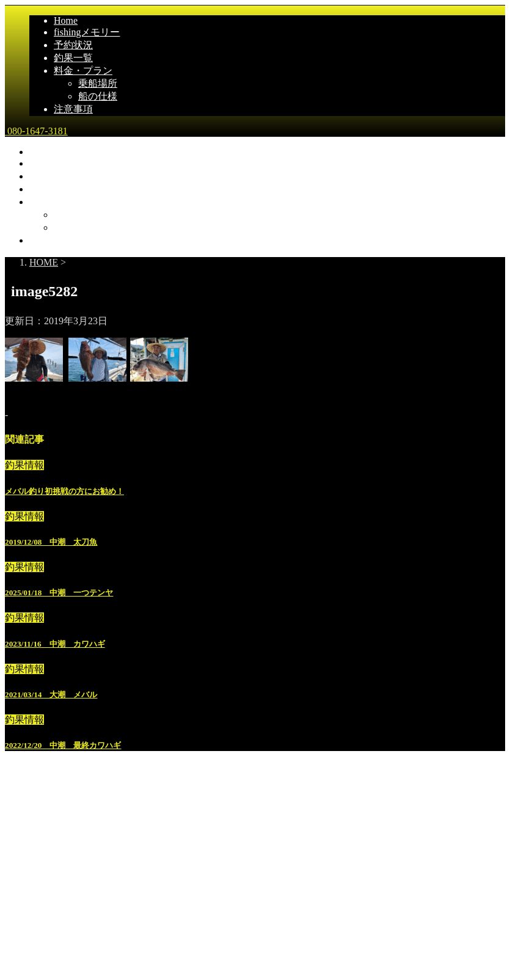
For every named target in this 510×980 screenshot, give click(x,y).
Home (66, 20)
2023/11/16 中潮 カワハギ (55, 644)
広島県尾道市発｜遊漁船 (59, 897)
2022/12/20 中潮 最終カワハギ (63, 745)
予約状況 (73, 45)
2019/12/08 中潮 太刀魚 (51, 542)
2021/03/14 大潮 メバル (51, 695)
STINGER (257, 963)
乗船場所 (98, 83)
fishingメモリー (87, 32)
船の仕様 (98, 96)
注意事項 (73, 109)
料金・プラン (83, 71)
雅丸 (16, 872)
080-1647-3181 (36, 131)
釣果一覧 (73, 58)
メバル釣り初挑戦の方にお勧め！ (64, 491)
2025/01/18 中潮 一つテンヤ (59, 593)
